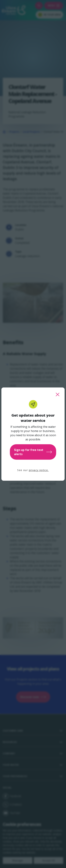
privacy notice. (39, 470)
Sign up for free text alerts (33, 452)
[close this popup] (58, 394)
